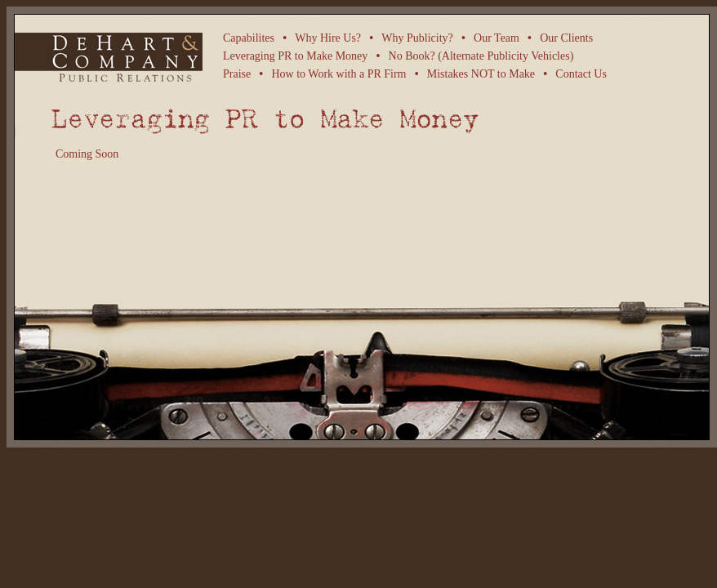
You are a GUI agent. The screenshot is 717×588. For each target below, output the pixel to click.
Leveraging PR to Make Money (295, 56)
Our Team (497, 38)
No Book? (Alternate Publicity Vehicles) (481, 56)
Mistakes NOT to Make (481, 74)
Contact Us (581, 74)
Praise (237, 74)
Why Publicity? (417, 38)
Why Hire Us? (328, 38)
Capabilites (249, 38)
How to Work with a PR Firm (338, 74)
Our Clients (566, 38)
